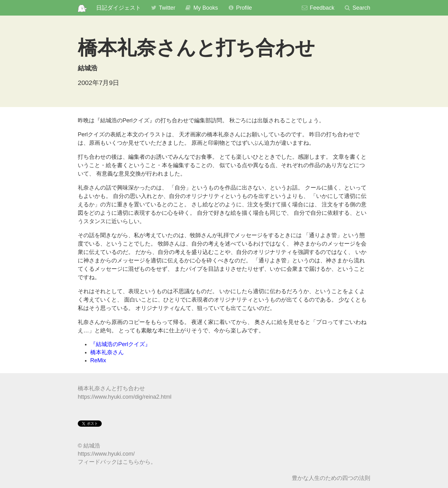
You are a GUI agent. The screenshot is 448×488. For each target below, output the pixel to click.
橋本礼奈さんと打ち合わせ (111, 388)
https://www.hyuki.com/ (106, 454)
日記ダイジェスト (119, 8)
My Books (201, 8)
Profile (240, 8)
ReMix (98, 360)
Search (357, 8)
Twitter (163, 8)
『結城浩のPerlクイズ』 (120, 344)
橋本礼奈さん (107, 352)
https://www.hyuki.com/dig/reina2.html (125, 397)
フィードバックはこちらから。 (117, 462)
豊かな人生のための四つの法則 (331, 478)
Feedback (318, 8)
